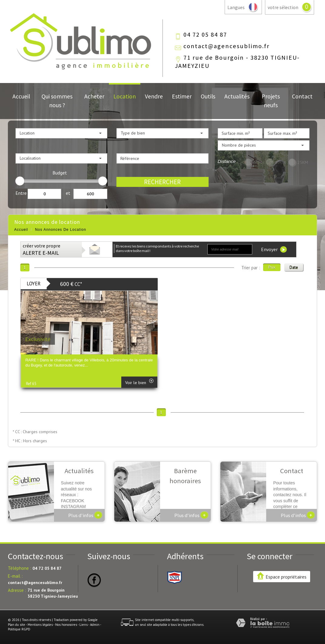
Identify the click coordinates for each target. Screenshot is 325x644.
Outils (208, 96)
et (68, 193)
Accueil (21, 96)
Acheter (94, 96)
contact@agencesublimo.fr (226, 46)
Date (294, 267)
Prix (272, 267)
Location (125, 96)
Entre (21, 193)
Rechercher (162, 182)
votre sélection (283, 7)
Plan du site (17, 625)
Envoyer (274, 249)
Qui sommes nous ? (57, 101)
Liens (84, 625)
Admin (95, 625)
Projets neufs (271, 101)
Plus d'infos (85, 515)
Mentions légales (40, 625)
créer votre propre (42, 250)
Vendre (154, 96)
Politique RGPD (19, 629)
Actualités (237, 96)
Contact (302, 96)
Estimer (182, 96)
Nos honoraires (66, 625)
